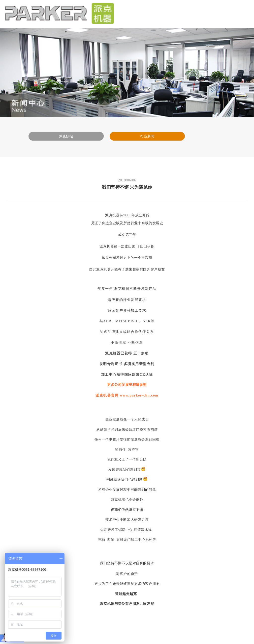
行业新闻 (147, 136)
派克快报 (66, 136)
